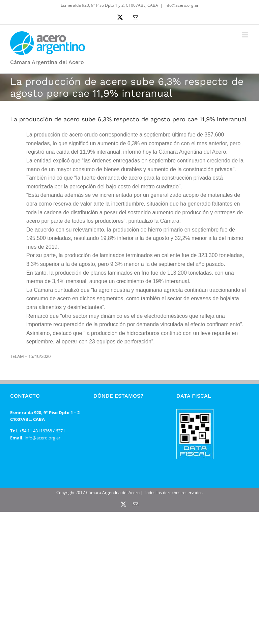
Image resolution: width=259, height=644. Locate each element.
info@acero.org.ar (182, 5)
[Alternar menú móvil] (245, 35)
